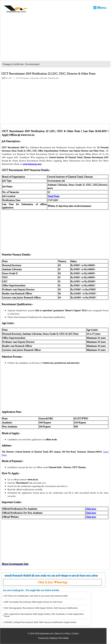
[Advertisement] (56, 102)
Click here (91, 509)
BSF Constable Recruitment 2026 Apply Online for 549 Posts (34, 602)
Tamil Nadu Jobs (53, 78)
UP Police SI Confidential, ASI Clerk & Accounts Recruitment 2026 (36, 596)
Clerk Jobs (43, 78)
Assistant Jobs (34, 78)
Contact (75, 633)
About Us (59, 633)
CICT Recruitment (22, 78)
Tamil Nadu (53, 196)
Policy (67, 633)
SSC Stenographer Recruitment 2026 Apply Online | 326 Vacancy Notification (41, 608)
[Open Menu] (100, 7)
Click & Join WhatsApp (53, 582)
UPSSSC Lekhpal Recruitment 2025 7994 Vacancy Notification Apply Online (40, 622)
